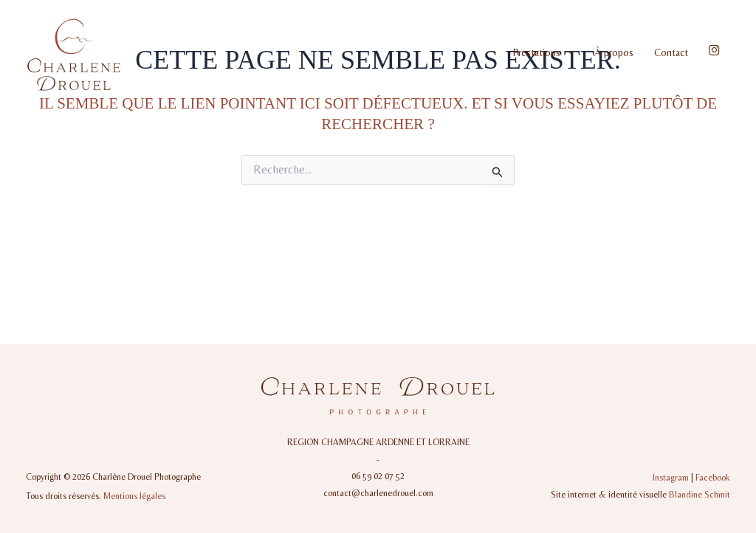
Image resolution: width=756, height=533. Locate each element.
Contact (671, 52)
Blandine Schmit (700, 495)
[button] (567, 52)
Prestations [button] (543, 52)
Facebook (713, 478)
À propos (614, 52)
